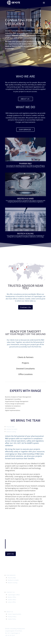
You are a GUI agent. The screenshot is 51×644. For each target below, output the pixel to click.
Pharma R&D (10, 427)
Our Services (25, 130)
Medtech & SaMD (12, 429)
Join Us (11, 554)
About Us (25, 99)
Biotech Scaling (11, 432)
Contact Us (25, 307)
